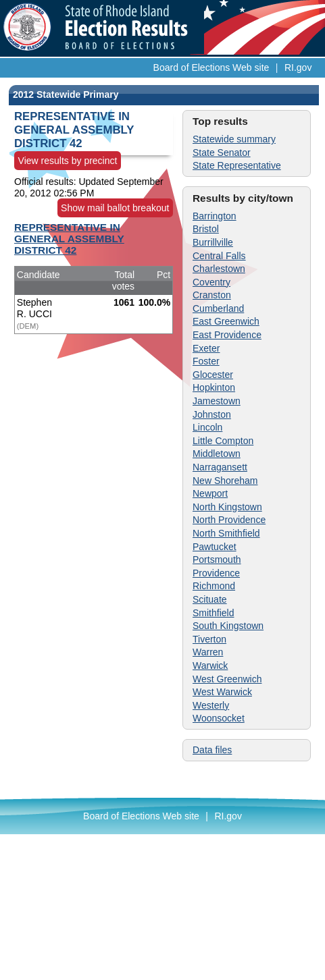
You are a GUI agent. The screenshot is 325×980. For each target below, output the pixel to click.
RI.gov (298, 67)
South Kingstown (228, 626)
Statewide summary (234, 139)
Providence (216, 573)
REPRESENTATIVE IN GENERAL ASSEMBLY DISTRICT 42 (69, 239)
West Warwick (222, 692)
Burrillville (213, 242)
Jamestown (217, 401)
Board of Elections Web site (211, 67)
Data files (212, 750)
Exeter (206, 348)
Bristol (206, 229)
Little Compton (223, 441)
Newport (210, 493)
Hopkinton (214, 387)
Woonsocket (219, 718)
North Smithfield (226, 533)
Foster (206, 361)
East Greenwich (226, 321)
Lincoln (207, 427)
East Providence (227, 335)
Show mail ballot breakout (115, 208)
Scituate (210, 599)
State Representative (237, 165)
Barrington (215, 216)
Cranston (212, 295)
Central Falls (219, 256)
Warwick (210, 665)
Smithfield (213, 613)
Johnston (212, 414)
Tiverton (209, 639)
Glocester (213, 375)
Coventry (211, 282)
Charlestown (219, 269)
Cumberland (218, 308)
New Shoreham (225, 481)
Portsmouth (217, 560)
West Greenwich (227, 679)
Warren (208, 652)
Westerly (211, 705)
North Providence (229, 520)
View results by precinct (68, 161)
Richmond (214, 586)
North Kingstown (227, 507)
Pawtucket (215, 547)
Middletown (217, 454)
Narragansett (220, 467)
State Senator (222, 153)
